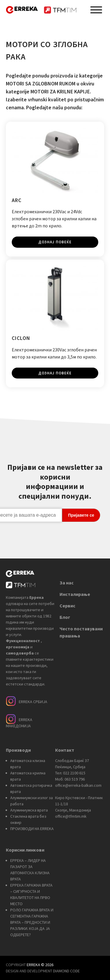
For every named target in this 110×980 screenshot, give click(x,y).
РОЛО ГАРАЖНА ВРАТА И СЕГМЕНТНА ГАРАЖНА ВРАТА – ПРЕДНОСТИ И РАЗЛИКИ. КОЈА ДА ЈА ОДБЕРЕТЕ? (32, 922)
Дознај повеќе (55, 242)
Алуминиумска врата (29, 810)
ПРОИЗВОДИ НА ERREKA (32, 829)
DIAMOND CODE (66, 971)
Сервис (67, 606)
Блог (65, 617)
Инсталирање (75, 594)
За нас (67, 583)
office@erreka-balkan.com (78, 785)
